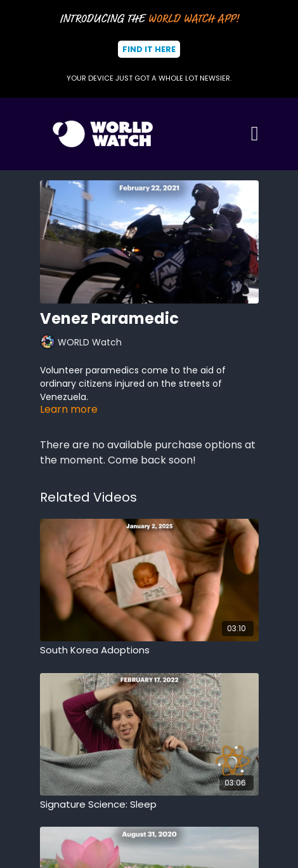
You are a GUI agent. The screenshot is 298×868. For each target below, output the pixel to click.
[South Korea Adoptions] (149, 651)
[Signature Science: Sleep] (149, 805)
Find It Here (149, 49)
